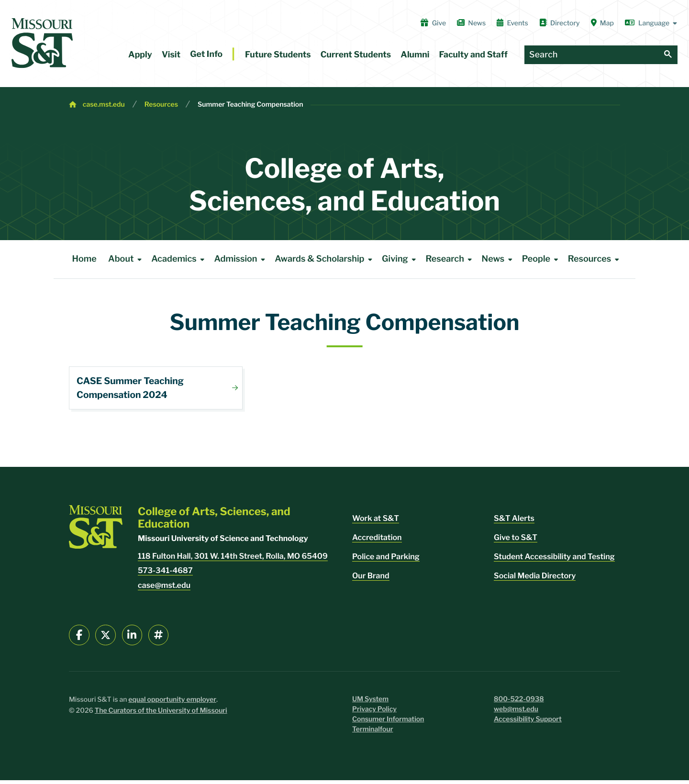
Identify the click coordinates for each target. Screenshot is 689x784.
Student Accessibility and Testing (554, 560)
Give (433, 23)
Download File (156, 388)
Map (602, 23)
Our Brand (371, 580)
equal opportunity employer (172, 703)
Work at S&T (376, 522)
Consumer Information (388, 723)
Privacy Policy (374, 713)
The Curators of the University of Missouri (161, 714)
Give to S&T (516, 541)
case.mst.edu (104, 105)
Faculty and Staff (473, 55)
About (127, 259)
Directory (560, 23)
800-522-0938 (519, 703)
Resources (161, 105)
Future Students (278, 55)
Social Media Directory (535, 580)
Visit (171, 55)
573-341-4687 (165, 574)
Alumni (415, 55)
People (542, 259)
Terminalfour (372, 733)
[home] (42, 43)
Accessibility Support (528, 723)
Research (450, 259)
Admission (241, 259)
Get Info (206, 54)
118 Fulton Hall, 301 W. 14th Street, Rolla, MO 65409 (233, 560)
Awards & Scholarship (325, 259)
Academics (180, 259)
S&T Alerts (514, 522)
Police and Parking (386, 560)
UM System (370, 703)
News (471, 23)
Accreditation (377, 541)
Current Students (356, 55)
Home (84, 259)
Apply (140, 55)
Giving (401, 259)
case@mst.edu (164, 589)
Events (512, 23)
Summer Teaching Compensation (250, 105)
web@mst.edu (516, 713)
